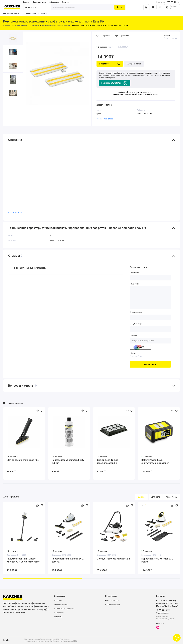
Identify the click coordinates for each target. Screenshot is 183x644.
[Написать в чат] (177, 638)
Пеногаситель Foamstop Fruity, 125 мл (68, 462)
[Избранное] (160, 7)
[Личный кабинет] (146, 7)
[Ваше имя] (150, 278)
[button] (8, 107)
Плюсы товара (136, 312)
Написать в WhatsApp (114, 83)
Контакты (65, 2)
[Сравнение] (153, 7)
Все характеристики (105, 119)
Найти (120, 7)
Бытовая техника (11, 14)
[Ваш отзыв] (150, 298)
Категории (31, 7)
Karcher (167, 36)
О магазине (59, 613)
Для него (156, 497)
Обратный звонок (163, 613)
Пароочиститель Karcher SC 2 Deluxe (157, 560)
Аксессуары (172, 497)
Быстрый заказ (134, 64)
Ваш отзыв (135, 284)
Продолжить (150, 364)
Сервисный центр (40, 2)
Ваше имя (135, 272)
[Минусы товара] (150, 329)
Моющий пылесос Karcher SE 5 (113, 559)
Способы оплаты (61, 605)
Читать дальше (15, 212)
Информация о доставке (64, 609)
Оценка (134, 353)
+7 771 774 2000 (168, 2)
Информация (54, 2)
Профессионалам (30, 14)
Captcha (134, 335)
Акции (44, 14)
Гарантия (27, 2)
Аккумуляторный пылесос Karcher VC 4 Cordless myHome (23, 560)
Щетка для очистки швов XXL (23, 460)
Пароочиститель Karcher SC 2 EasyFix (68, 560)
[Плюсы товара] (150, 317)
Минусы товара (136, 324)
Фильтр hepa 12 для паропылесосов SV (107, 462)
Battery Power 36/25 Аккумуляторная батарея (155, 462)
